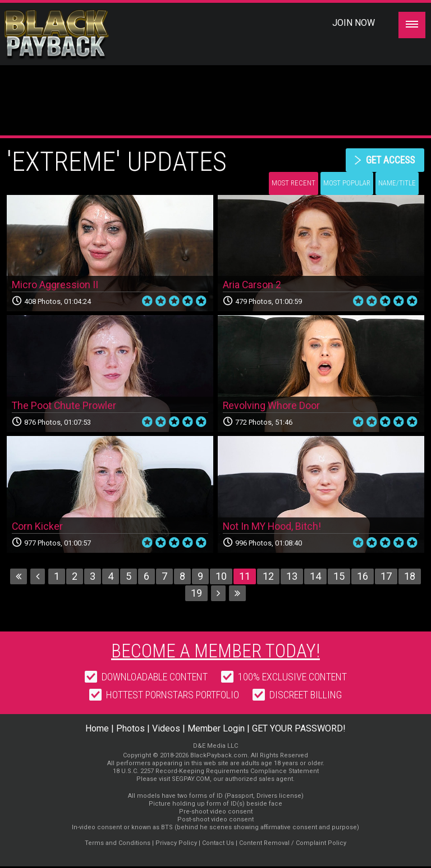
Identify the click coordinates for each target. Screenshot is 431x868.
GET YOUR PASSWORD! (299, 730)
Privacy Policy (176, 845)
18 (410, 577)
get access (389, 160)
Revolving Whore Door (272, 406)
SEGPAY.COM (191, 781)
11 (245, 577)
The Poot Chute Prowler (65, 406)
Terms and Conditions (118, 845)
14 (315, 577)
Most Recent (294, 183)
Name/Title (397, 183)
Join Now (354, 23)
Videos (166, 730)
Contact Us (218, 845)
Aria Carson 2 (252, 286)
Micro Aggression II (55, 286)
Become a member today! (216, 652)
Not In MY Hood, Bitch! (273, 527)
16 (363, 577)
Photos (130, 730)
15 (339, 577)
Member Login (216, 730)
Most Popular (347, 183)
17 (386, 577)
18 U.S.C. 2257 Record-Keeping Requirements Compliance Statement (216, 773)
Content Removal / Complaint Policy (293, 845)
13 (292, 577)
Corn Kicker (38, 527)
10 (221, 577)
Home (97, 730)
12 (268, 577)
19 (196, 594)
